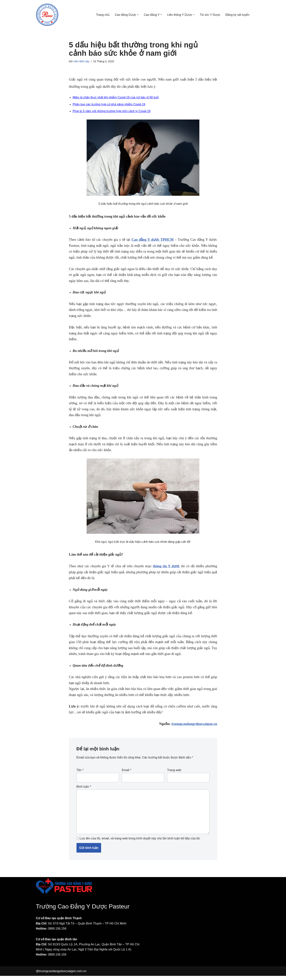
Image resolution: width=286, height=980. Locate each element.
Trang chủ (102, 15)
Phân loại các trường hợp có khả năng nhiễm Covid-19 (109, 105)
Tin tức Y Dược (210, 15)
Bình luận (84, 790)
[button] (137, 15)
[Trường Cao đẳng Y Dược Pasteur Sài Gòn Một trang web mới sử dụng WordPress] (47, 15)
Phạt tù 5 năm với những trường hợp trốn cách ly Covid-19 (112, 112)
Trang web (174, 773)
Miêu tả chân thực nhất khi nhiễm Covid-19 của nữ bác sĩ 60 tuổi (116, 98)
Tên (80, 773)
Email (127, 773)
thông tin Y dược (166, 568)
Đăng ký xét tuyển (237, 15)
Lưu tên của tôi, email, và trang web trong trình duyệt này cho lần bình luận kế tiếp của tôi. (140, 843)
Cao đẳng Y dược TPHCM (152, 240)
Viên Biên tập (81, 61)
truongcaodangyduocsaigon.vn (194, 727)
